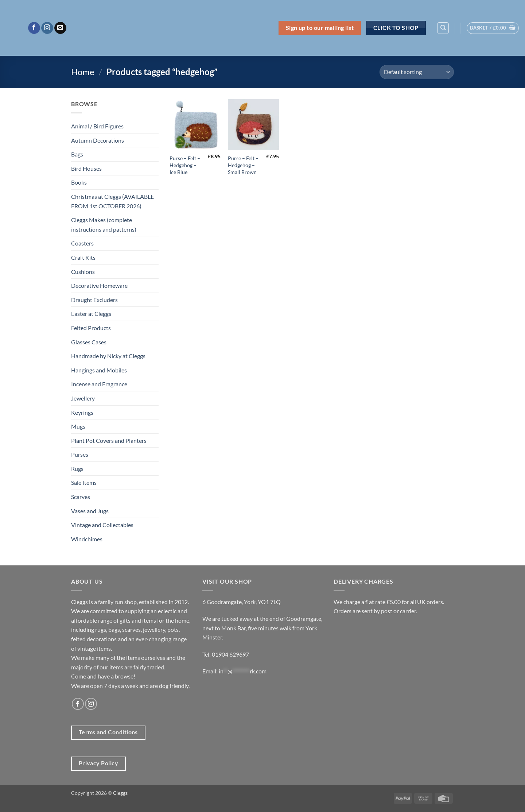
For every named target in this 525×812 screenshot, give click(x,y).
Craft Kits (83, 257)
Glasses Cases (89, 342)
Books (79, 182)
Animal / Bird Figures (97, 126)
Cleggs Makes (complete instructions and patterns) (104, 225)
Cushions (83, 272)
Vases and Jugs (90, 511)
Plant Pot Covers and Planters (109, 440)
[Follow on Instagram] (47, 28)
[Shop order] (417, 72)
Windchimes (87, 539)
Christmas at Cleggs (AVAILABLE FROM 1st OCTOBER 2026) (112, 201)
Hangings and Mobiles (99, 370)
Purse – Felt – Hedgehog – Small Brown (243, 165)
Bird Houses (86, 168)
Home (83, 72)
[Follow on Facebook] (34, 28)
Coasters (82, 243)
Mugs (78, 426)
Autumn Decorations (98, 140)
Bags (77, 154)
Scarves (81, 497)
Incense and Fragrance (99, 384)
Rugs (77, 469)
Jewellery (83, 398)
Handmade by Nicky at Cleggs (108, 356)
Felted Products (91, 328)
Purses (80, 454)
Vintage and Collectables (102, 525)
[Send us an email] (60, 28)
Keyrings (82, 412)
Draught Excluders (94, 300)
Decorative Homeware (99, 285)
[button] (493, 28)
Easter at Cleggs (91, 314)
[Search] (443, 28)
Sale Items (84, 482)
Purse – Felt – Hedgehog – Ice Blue (185, 165)
